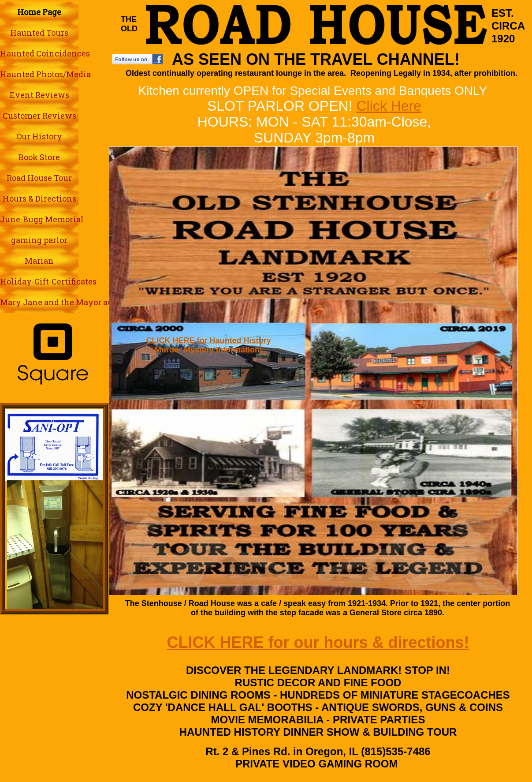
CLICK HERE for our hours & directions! (318, 642)
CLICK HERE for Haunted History (208, 340)
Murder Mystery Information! (208, 350)
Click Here (389, 106)
